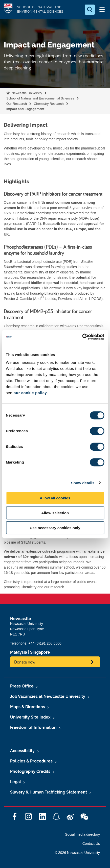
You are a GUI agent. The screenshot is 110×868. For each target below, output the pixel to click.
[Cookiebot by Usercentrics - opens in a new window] (82, 337)
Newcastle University (26, 93)
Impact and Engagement (25, 109)
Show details (83, 483)
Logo (8, 9)
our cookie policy (30, 393)
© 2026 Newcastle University (77, 853)
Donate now (25, 662)
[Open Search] (90, 10)
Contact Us (91, 844)
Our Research (17, 104)
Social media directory (82, 834)
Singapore (40, 652)
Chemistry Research (49, 104)
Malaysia (19, 652)
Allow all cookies (55, 498)
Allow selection (55, 513)
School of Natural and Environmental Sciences (40, 98)
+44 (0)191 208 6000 (45, 643)
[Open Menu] (102, 10)
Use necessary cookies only (55, 528)
